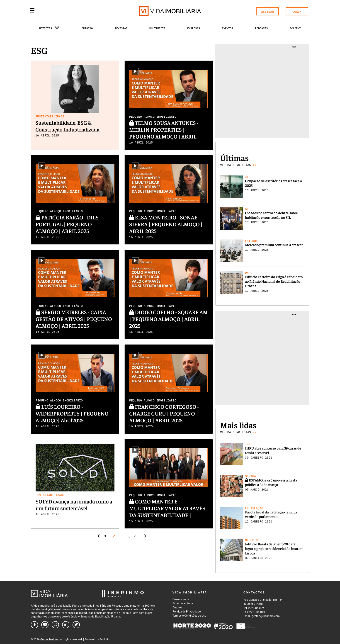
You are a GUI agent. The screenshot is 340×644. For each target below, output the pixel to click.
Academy (295, 28)
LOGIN (297, 12)
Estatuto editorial (183, 603)
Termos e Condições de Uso (189, 616)
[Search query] (58, 11)
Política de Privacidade (187, 612)
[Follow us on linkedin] (66, 625)
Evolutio (104, 639)
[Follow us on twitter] (76, 625)
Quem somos (181, 599)
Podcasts (261, 28)
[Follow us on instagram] (55, 625)
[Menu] (32, 10)
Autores (177, 608)
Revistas (121, 28)
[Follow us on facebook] (34, 625)
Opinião (87, 28)
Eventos (227, 28)
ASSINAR (267, 12)
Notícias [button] (49, 29)
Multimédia (157, 28)
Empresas (194, 28)
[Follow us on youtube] (45, 625)
